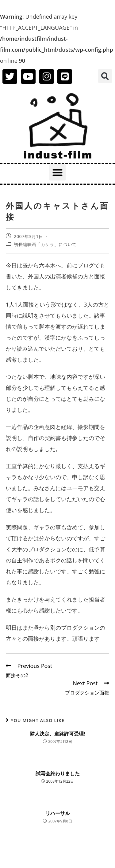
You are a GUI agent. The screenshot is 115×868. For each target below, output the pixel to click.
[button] (105, 76)
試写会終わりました (58, 773)
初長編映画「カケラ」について (45, 244)
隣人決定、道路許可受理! (57, 734)
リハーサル (58, 813)
